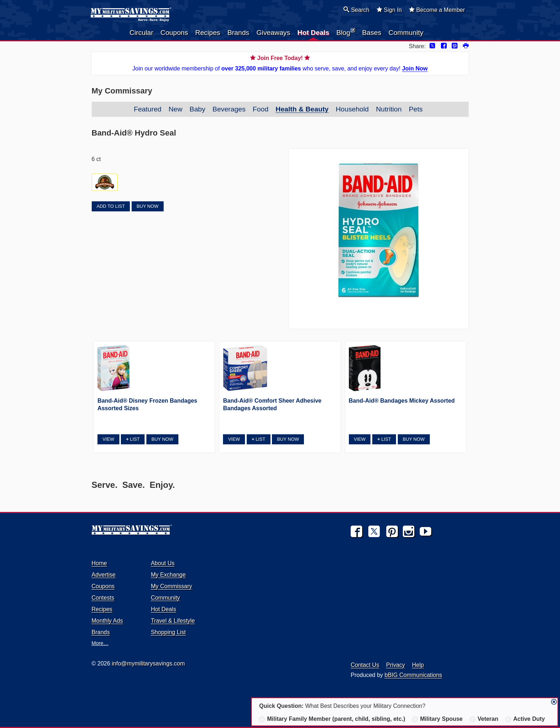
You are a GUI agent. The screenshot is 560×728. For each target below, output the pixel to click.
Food (261, 109)
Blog (345, 32)
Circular (141, 33)
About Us (163, 563)
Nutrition (389, 109)
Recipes (208, 33)
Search (356, 10)
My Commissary (171, 586)
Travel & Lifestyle (173, 621)
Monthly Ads (107, 621)
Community (406, 33)
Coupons (174, 33)
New (176, 109)
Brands (238, 33)
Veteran (484, 719)
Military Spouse (437, 719)
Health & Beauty (302, 109)
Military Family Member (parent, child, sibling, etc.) (332, 719)
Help (418, 665)
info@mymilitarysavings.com (148, 663)
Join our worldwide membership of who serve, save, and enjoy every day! (280, 63)
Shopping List (168, 632)
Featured (148, 109)
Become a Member (437, 10)
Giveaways (273, 33)
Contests (103, 598)
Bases (372, 33)
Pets (416, 109)
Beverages (229, 109)
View (108, 439)
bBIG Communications (413, 675)
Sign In (389, 10)
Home (99, 563)
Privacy (396, 665)
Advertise (104, 575)
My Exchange (168, 575)
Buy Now (148, 206)
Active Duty (525, 719)
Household (352, 109)
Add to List (111, 206)
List (133, 439)
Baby (197, 109)
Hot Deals (313, 33)
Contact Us (365, 665)
